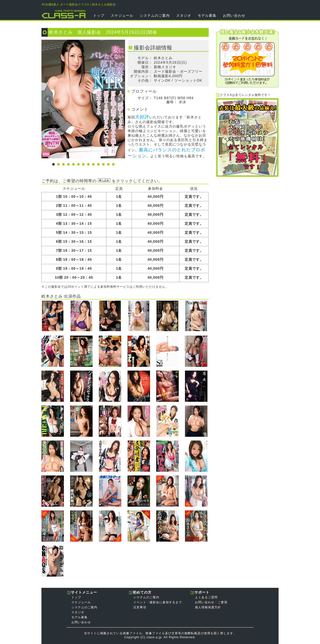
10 (98, 164)
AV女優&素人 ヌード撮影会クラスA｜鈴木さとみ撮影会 (79, 4)
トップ (99, 15)
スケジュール (122, 15)
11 (103, 164)
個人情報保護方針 (208, 607)
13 (113, 164)
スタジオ (184, 15)
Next (119, 99)
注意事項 (140, 607)
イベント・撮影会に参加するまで (158, 602)
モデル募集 (207, 15)
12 (108, 164)
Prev (48, 99)
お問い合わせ (234, 15)
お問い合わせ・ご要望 (211, 602)
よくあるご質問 (206, 597)
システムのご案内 (155, 15)
